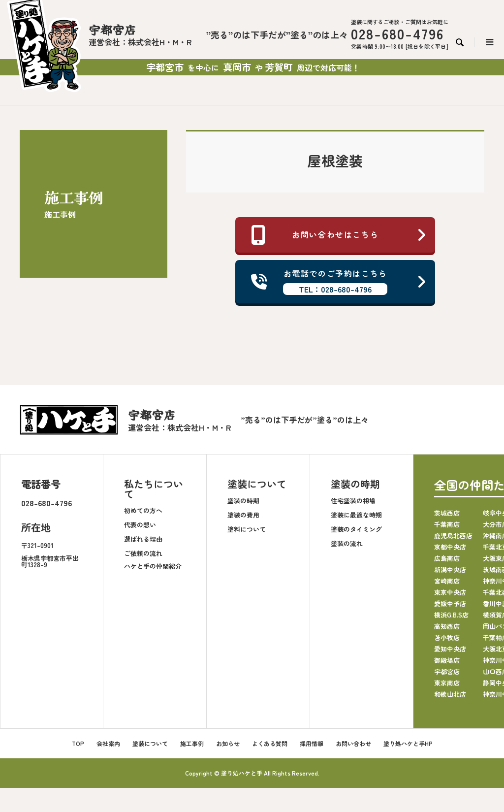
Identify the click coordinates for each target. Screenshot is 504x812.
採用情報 (312, 743)
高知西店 (447, 626)
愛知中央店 (450, 648)
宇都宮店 (447, 671)
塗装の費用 (243, 514)
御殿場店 (447, 660)
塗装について (257, 484)
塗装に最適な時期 (356, 514)
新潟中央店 (450, 569)
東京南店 (447, 682)
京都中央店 (450, 546)
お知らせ (228, 743)
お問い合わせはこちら (339, 235)
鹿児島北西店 (453, 535)
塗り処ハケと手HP (408, 743)
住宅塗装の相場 (353, 500)
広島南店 (447, 558)
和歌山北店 (450, 694)
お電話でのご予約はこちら (339, 282)
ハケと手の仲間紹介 (153, 566)
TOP (78, 743)
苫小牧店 (447, 637)
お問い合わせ (353, 743)
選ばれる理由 (143, 538)
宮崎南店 (447, 580)
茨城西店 (447, 512)
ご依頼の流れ (143, 553)
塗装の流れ (347, 543)
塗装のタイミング (356, 529)
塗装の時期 (243, 500)
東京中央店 (450, 592)
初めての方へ (143, 510)
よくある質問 (270, 743)
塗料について (247, 529)
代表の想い (140, 524)
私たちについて (154, 489)
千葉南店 (447, 524)
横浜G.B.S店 (451, 614)
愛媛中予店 (450, 603)
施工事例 (192, 743)
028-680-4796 (47, 503)
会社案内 (108, 743)
